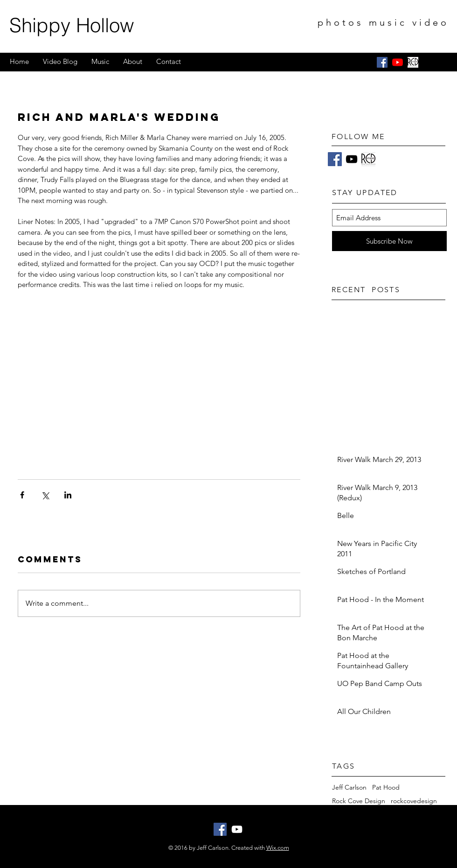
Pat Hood (386, 787)
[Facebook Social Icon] (382, 62)
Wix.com (278, 848)
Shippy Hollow (72, 25)
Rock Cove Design (359, 801)
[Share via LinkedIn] (68, 495)
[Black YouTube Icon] (352, 159)
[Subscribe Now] (389, 241)
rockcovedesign (414, 801)
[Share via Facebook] (22, 495)
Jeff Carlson (349, 787)
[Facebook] (335, 159)
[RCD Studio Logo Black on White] (413, 62)
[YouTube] (398, 62)
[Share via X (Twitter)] (45, 495)
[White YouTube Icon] (237, 829)
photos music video (383, 22)
